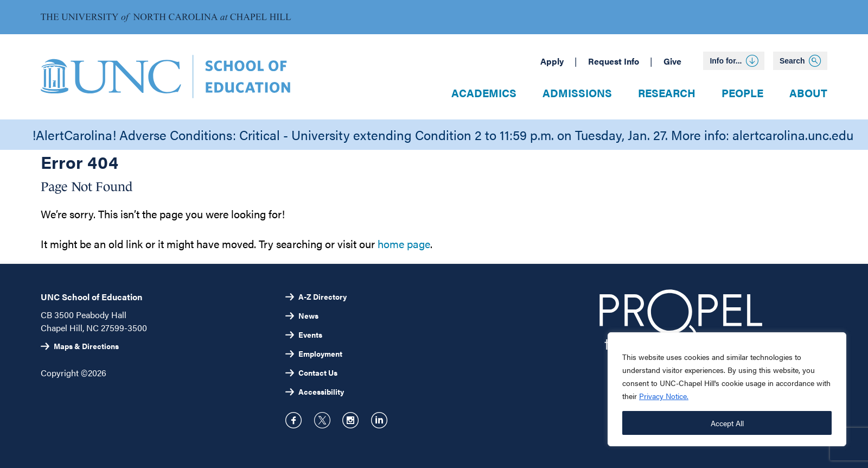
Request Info (614, 61)
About (808, 93)
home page (404, 244)
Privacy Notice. (664, 396)
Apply (552, 61)
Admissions (577, 93)
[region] (727, 389)
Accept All (727, 423)
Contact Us (318, 372)
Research (667, 93)
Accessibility (321, 391)
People (742, 93)
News (308, 315)
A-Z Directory (323, 296)
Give (672, 61)
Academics (484, 93)
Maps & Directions (86, 346)
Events (310, 334)
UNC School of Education (91, 297)
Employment (320, 353)
